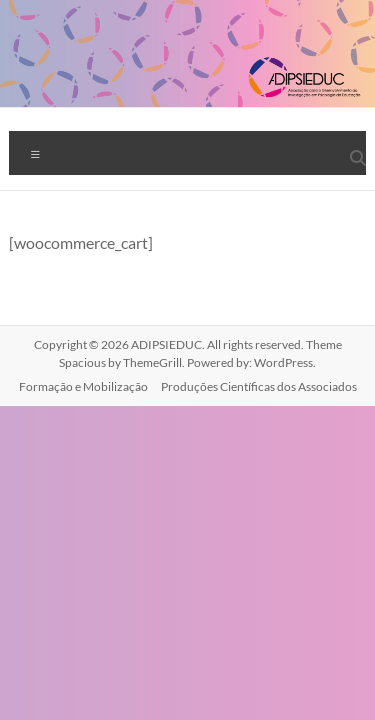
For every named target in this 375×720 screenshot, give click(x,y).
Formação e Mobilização (83, 386)
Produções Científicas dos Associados (259, 386)
